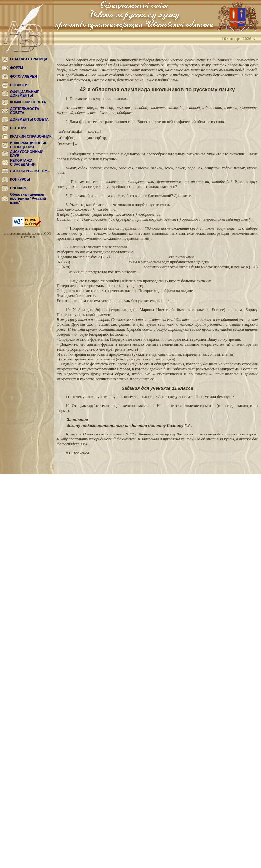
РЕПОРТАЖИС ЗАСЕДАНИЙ (23, 162)
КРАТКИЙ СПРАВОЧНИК (31, 136)
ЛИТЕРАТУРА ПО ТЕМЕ (30, 171)
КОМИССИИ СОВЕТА (28, 102)
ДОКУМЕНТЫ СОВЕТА (29, 119)
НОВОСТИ (19, 85)
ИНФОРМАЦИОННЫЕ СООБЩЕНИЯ (29, 145)
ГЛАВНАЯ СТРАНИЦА (29, 59)
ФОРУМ (17, 68)
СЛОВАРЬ (19, 188)
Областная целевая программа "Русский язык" (28, 198)
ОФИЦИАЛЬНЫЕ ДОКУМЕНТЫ (25, 94)
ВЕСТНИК (18, 128)
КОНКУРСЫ (20, 179)
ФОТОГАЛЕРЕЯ (23, 76)
